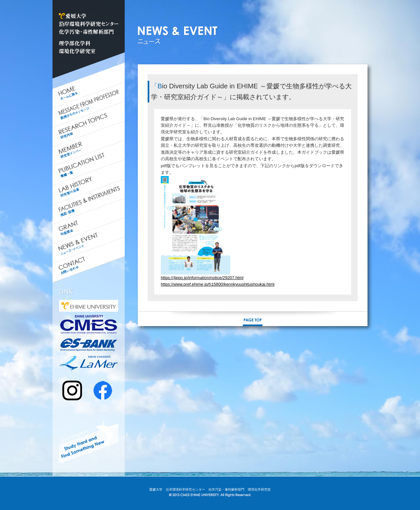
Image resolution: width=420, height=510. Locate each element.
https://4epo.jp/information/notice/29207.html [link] (202, 278)
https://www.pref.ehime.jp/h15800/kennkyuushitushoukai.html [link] (218, 284)
